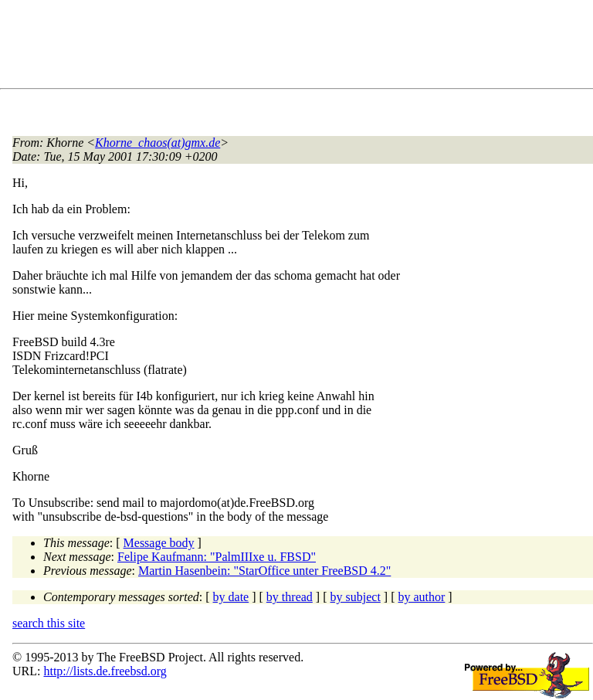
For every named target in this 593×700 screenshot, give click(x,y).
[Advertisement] (293, 47)
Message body (159, 543)
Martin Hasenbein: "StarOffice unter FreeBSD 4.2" (264, 571)
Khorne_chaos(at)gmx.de (158, 143)
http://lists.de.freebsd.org (105, 671)
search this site (49, 623)
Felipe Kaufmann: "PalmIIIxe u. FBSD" (217, 557)
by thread (290, 597)
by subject (356, 597)
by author (421, 597)
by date (231, 597)
